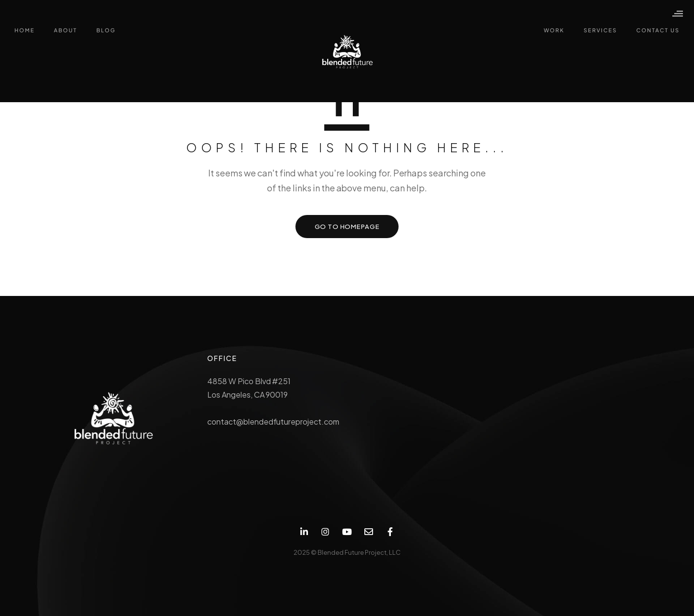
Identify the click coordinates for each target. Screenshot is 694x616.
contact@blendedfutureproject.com (273, 422)
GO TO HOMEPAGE (347, 227)
